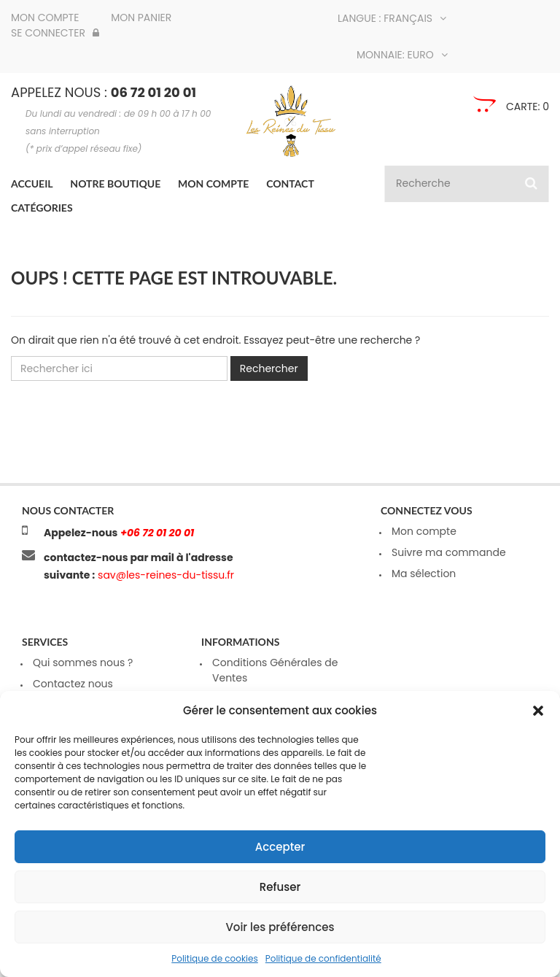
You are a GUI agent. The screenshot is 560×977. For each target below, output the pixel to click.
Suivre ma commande (449, 552)
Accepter (280, 847)
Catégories (42, 208)
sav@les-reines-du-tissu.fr (164, 575)
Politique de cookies (215, 958)
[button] (538, 711)
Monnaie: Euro (402, 55)
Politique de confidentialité (323, 958)
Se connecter (55, 33)
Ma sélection (424, 574)
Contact (290, 184)
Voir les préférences (280, 927)
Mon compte (45, 18)
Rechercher (269, 368)
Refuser (280, 887)
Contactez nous (73, 684)
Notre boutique (115, 184)
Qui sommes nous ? (83, 663)
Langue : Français (392, 18)
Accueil (32, 184)
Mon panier (141, 18)
